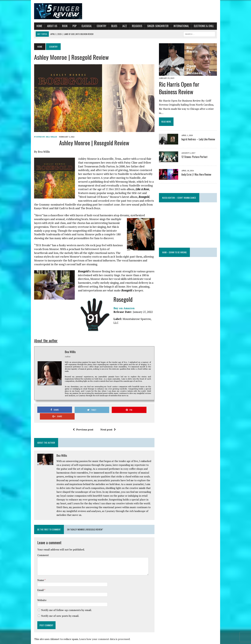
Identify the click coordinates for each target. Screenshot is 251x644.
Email (38, 583)
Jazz (121, 26)
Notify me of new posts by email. (57, 609)
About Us (49, 26)
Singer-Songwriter (155, 26)
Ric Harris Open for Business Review (190, 89)
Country (98, 26)
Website (39, 594)
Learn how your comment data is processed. (102, 632)
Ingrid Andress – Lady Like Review (199, 136)
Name (38, 574)
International (178, 26)
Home (36, 26)
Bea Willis (49, 139)
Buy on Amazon (121, 310)
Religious (134, 26)
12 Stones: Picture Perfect (196, 154)
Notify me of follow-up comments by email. (63, 603)
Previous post (82, 423)
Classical (84, 26)
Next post (107, 423)
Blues (111, 26)
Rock (62, 26)
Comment (40, 549)
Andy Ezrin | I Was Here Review (197, 171)
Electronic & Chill (201, 26)
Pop (71, 26)
